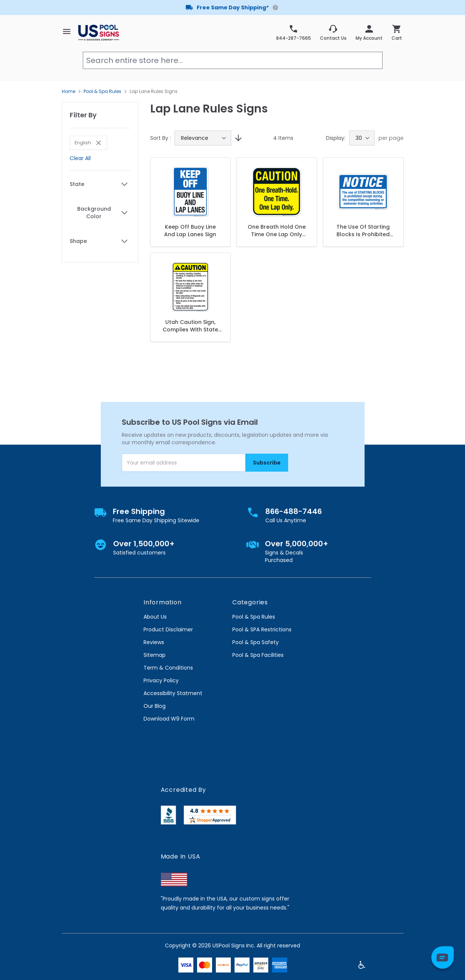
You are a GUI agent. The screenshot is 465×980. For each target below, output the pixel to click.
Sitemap (155, 655)
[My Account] (369, 33)
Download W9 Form (169, 719)
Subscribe (267, 463)
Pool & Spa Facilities (258, 655)
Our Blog (155, 706)
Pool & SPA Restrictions (262, 629)
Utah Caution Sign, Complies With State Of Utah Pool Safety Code (190, 326)
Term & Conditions (168, 668)
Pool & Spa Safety (256, 642)
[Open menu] (67, 31)
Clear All (80, 158)
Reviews (154, 642)
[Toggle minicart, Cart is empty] (397, 33)
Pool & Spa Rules (102, 91)
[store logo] (99, 32)
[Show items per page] (362, 138)
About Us (155, 617)
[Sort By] (203, 138)
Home (69, 91)
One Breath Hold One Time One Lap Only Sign (277, 231)
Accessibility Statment (173, 693)
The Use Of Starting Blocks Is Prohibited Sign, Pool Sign (363, 231)
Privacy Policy (161, 680)
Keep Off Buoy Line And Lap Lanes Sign (190, 231)
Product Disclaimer (168, 629)
